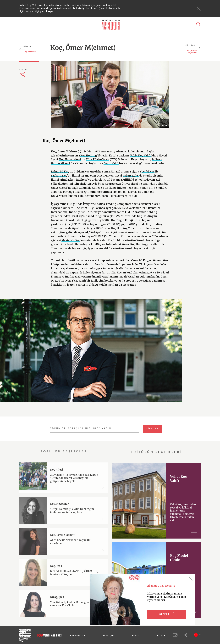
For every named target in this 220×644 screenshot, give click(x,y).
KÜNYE (161, 636)
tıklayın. (49, 11)
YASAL (136, 636)
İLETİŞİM (109, 636)
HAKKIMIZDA (78, 636)
